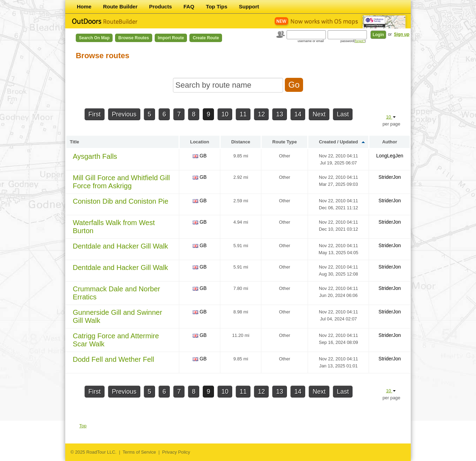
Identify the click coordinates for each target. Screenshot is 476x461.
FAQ (189, 6)
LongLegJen (390, 156)
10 (225, 114)
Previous (124, 114)
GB (200, 156)
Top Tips (217, 6)
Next (319, 114)
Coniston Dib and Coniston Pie (120, 201)
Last (343, 114)
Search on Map (94, 38)
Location (200, 142)
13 (280, 114)
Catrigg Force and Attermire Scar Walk (116, 340)
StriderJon (390, 177)
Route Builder (120, 6)
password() (353, 41)
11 (243, 114)
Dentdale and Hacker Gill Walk (120, 246)
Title (75, 142)
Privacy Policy (176, 452)
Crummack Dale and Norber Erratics (116, 293)
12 (261, 114)
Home (84, 6)
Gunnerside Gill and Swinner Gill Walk (117, 316)
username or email (311, 41)
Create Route (206, 38)
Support (249, 6)
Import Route (171, 38)
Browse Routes (133, 38)
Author (390, 142)
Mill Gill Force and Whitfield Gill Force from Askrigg (121, 182)
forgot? (360, 41)
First (95, 114)
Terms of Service (139, 452)
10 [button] (391, 117)
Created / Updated (338, 142)
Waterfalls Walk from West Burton (114, 227)
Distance (241, 142)
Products (160, 6)
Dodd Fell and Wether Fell (113, 359)
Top (83, 426)
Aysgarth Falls (95, 156)
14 (298, 114)
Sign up (402, 34)
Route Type (284, 142)
